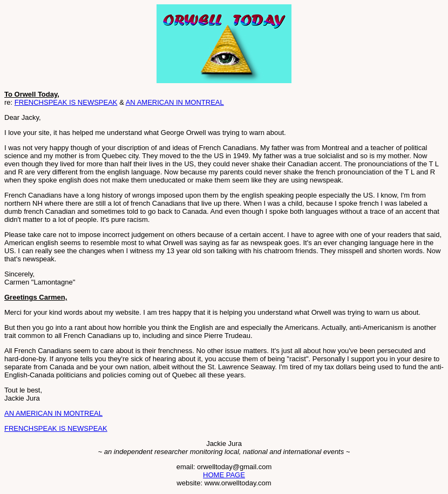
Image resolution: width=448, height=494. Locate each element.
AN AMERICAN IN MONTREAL (175, 102)
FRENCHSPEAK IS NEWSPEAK (66, 102)
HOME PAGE (224, 475)
